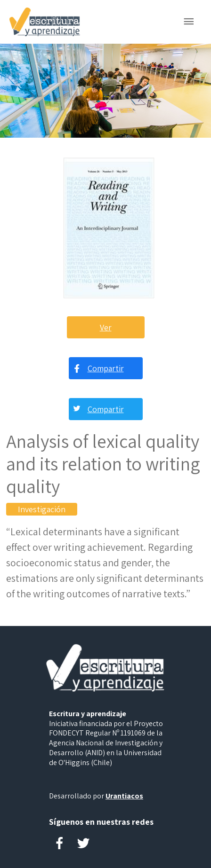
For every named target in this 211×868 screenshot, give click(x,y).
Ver (106, 327)
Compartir (106, 368)
